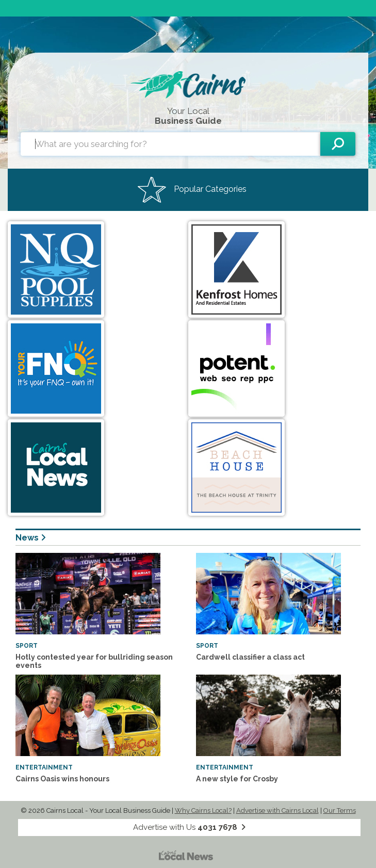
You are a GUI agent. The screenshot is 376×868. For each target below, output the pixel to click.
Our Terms (340, 810)
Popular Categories (192, 190)
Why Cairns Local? (203, 810)
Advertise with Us (189, 827)
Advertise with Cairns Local (277, 810)
